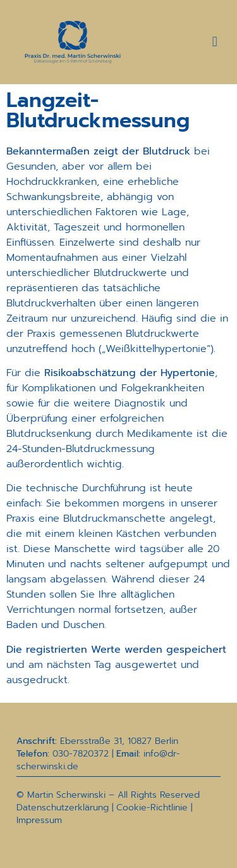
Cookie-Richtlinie (152, 808)
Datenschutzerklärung (63, 808)
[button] (215, 42)
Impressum (39, 820)
